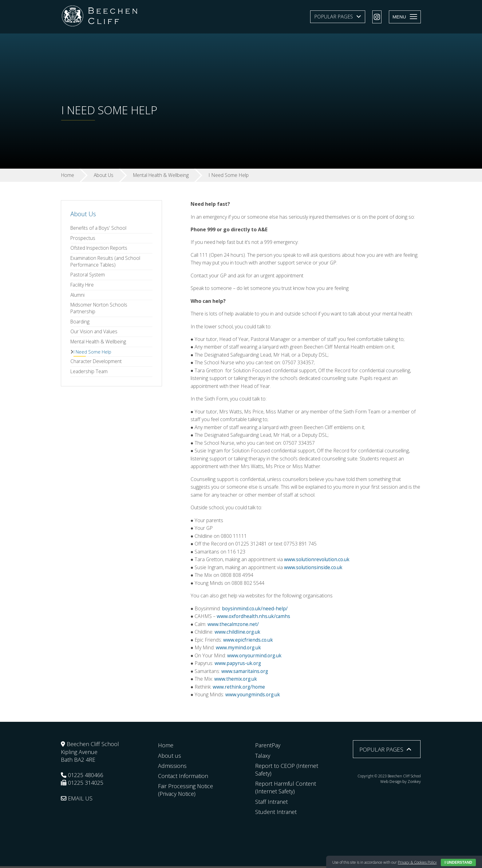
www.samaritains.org (245, 673)
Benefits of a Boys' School (99, 228)
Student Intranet (276, 814)
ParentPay (268, 747)
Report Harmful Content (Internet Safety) (286, 789)
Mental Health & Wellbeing (99, 344)
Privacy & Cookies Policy (417, 862)
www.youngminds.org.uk (253, 696)
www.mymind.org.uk (239, 649)
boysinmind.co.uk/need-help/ (255, 610)
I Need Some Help (92, 354)
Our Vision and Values (94, 334)
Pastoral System (88, 276)
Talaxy (263, 757)
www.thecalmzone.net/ (233, 625)
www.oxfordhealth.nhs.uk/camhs (254, 618)
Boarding (80, 324)
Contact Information (183, 778)
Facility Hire (83, 286)
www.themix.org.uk (236, 680)
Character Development (97, 365)
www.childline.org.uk (238, 633)
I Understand (458, 862)
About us (170, 757)
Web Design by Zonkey (402, 783)
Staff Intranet (271, 803)
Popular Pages (334, 17)
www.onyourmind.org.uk (255, 657)
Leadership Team (89, 375)
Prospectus (83, 238)
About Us (83, 214)
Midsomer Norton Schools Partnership (100, 310)
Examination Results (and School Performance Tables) (106, 262)
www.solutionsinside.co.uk (314, 569)
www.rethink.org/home (239, 688)
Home (166, 747)
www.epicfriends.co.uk (248, 641)
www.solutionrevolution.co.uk (318, 561)
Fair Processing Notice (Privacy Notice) (186, 792)
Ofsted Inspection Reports (99, 249)
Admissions (172, 768)
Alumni (78, 297)
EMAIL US (77, 800)
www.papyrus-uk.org (239, 665)
